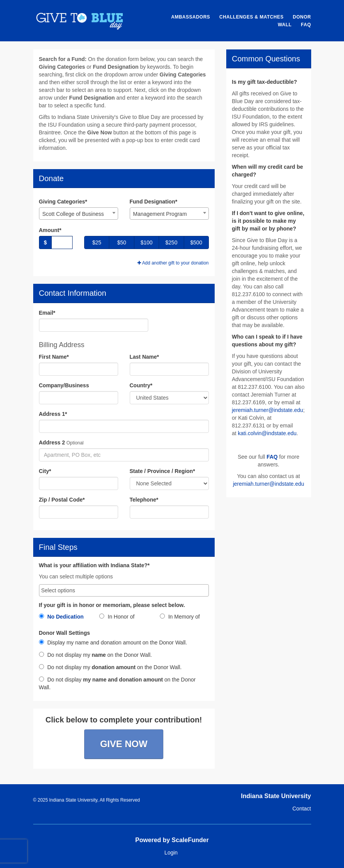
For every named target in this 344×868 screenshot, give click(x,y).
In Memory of (180, 617)
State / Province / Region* (163, 471)
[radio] (64, 618)
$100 (147, 242)
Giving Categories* (63, 202)
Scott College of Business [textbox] (73, 214)
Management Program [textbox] (160, 214)
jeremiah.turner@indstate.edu (268, 410)
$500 (196, 242)
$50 (121, 242)
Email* (47, 313)
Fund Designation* (154, 202)
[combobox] (79, 214)
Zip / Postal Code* (62, 500)
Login (171, 853)
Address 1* (53, 414)
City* (45, 471)
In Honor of (117, 617)
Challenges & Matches (251, 17)
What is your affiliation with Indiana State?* (94, 565)
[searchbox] (124, 590)
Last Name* (144, 357)
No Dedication (61, 617)
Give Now (124, 744)
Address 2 (52, 442)
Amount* (50, 230)
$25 (97, 242)
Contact (302, 809)
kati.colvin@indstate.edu (267, 433)
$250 (171, 242)
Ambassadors (191, 17)
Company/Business (64, 385)
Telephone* (144, 500)
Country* (141, 385)
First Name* (54, 357)
